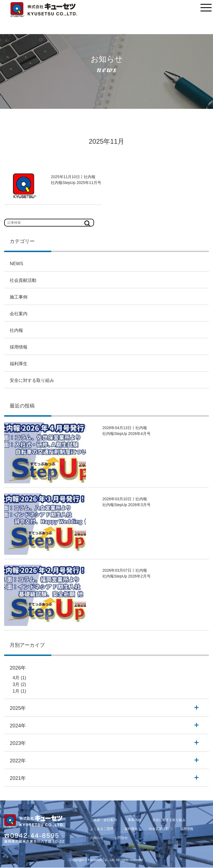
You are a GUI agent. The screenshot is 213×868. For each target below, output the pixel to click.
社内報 (16, 330)
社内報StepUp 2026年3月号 (126, 505)
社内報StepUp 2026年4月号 (126, 434)
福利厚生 (19, 364)
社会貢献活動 (23, 280)
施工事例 (19, 297)
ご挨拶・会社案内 (103, 820)
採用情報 (19, 347)
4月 (16, 678)
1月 (16, 691)
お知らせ (97, 838)
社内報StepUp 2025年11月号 (76, 183)
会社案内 (19, 314)
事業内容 (135, 820)
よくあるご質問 (102, 829)
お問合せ (121, 838)
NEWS (16, 264)
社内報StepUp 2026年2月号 (126, 576)
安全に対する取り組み (32, 380)
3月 (16, 684)
